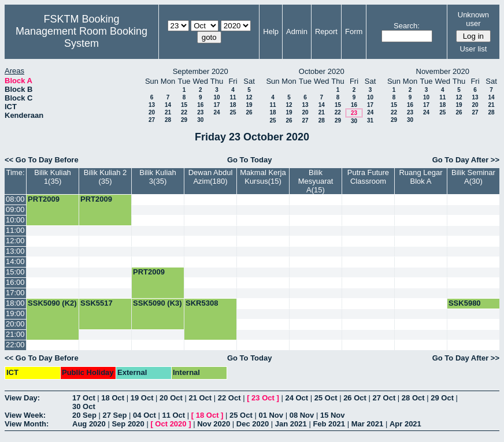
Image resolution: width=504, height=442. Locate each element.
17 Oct (84, 398)
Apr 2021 (405, 424)
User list (473, 49)
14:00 (15, 261)
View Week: (25, 415)
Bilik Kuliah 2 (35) (105, 177)
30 (200, 120)
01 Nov (271, 415)
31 (370, 120)
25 (233, 112)
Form (354, 31)
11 (233, 97)
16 (200, 105)
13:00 (15, 251)
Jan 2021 (291, 424)
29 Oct (442, 398)
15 (184, 105)
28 (168, 120)
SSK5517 (97, 303)
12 (249, 97)
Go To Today (250, 160)
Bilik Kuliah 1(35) (53, 177)
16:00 (15, 282)
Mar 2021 (368, 424)
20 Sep (84, 415)
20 (152, 112)
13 (152, 105)
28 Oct (413, 398)
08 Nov (302, 415)
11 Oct (173, 415)
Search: (407, 26)
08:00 (15, 199)
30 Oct (84, 406)
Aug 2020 (89, 424)
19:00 (15, 313)
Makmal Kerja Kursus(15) (263, 177)
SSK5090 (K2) (52, 303)
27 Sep (115, 415)
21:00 (15, 334)
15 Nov (333, 415)
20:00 (15, 324)
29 (184, 120)
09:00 (15, 209)
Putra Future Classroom (368, 177)
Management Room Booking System (81, 37)
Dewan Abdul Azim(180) (211, 177)
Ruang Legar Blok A (420, 177)
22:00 (15, 345)
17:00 (15, 293)
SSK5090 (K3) (157, 303)
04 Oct (144, 415)
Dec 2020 (253, 424)
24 (216, 112)
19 (249, 105)
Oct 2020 (171, 424)
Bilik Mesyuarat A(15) (316, 181)
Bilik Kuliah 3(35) (158, 177)
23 (200, 112)
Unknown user (473, 19)
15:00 (15, 272)
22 (184, 112)
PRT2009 (44, 199)
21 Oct (200, 398)
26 (249, 112)
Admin (297, 31)
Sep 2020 (128, 424)
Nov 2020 (214, 424)
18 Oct (113, 398)
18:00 (15, 303)
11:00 (15, 230)
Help (271, 31)
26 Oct (355, 398)
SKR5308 (202, 303)
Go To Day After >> (466, 160)
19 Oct (142, 398)
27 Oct (384, 398)
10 (216, 97)
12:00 (15, 241)
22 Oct (229, 398)
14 (168, 105)
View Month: (27, 424)
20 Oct (171, 398)
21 (168, 112)
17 (216, 105)
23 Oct (263, 398)
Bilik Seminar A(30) (473, 177)
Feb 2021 (329, 424)
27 (152, 120)
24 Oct (297, 398)
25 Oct (326, 398)
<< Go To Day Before (42, 160)
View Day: (22, 398)
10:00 (15, 220)
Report (326, 31)
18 (233, 105)
